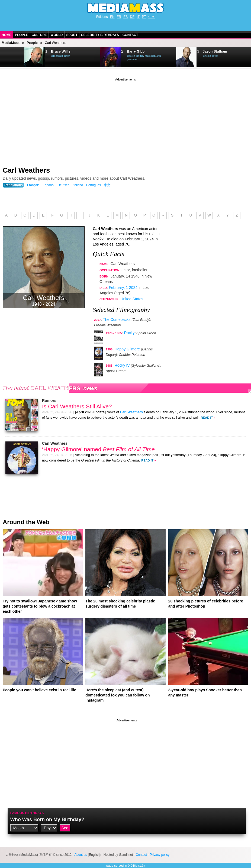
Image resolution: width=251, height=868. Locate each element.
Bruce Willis (61, 51)
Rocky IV (122, 365)
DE (132, 17)
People (22, 35)
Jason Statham (215, 51)
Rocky (129, 333)
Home (7, 35)
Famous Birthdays (27, 813)
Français (33, 185)
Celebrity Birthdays (100, 35)
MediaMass (11, 43)
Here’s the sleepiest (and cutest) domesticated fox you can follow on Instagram (118, 695)
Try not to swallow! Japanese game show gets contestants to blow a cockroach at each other (40, 606)
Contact (130, 35)
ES (125, 17)
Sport (72, 35)
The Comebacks (117, 320)
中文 (152, 17)
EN (112, 17)
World (57, 35)
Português (94, 185)
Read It (207, 418)
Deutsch (63, 185)
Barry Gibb (136, 51)
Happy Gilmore (127, 349)
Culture (39, 35)
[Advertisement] (125, 120)
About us (81, 855)
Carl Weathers (26, 170)
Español (48, 185)
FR (119, 17)
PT (144, 17)
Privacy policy (160, 855)
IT (138, 17)
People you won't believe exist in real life (39, 690)
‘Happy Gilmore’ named (98, 449)
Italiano (78, 185)
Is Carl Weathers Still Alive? (77, 406)
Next (12, 57)
